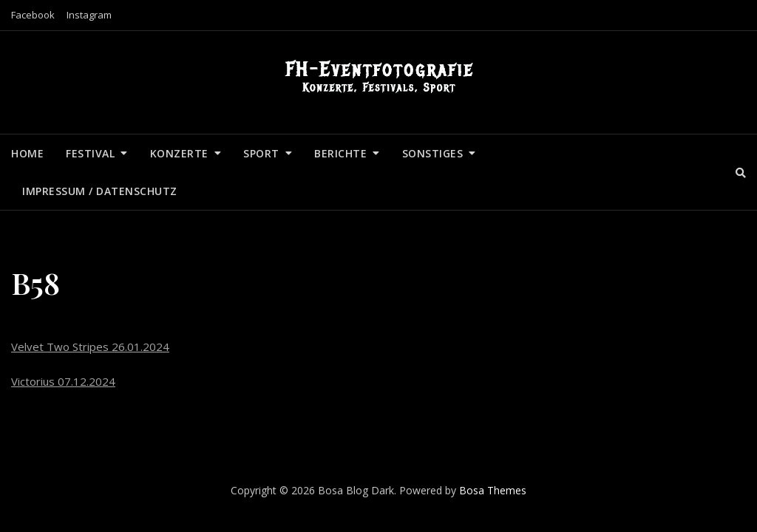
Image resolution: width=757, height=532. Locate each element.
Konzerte (179, 153)
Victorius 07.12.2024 (63, 381)
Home (27, 153)
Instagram (89, 15)
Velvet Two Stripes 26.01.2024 (90, 347)
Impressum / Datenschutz (100, 191)
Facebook (33, 15)
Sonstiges (433, 153)
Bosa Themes (493, 490)
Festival (90, 153)
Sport (261, 153)
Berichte (340, 153)
